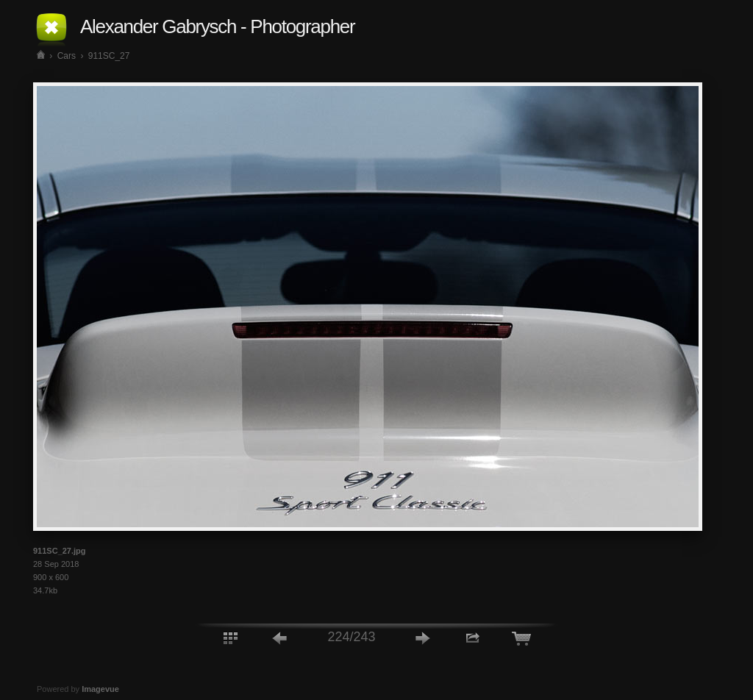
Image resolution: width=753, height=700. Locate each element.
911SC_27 (109, 56)
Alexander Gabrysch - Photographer (217, 26)
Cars (67, 56)
